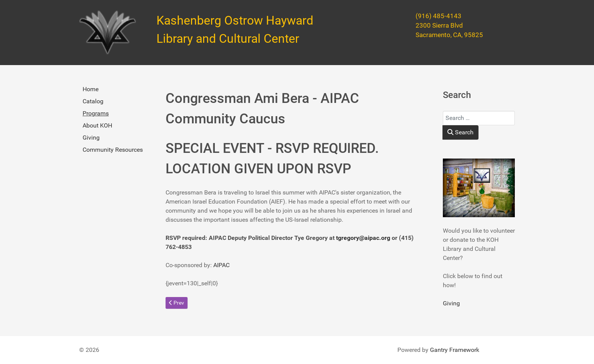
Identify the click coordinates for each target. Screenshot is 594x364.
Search (460, 132)
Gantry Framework (455, 350)
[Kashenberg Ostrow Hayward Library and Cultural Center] (108, 33)
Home (91, 89)
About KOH (97, 125)
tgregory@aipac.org (363, 238)
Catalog (93, 101)
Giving (91, 138)
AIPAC (221, 265)
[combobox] (479, 118)
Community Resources (113, 150)
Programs (96, 113)
